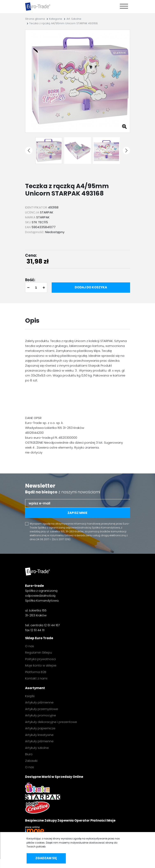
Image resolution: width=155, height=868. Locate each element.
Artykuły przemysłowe (42, 709)
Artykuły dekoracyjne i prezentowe (51, 722)
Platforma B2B (36, 672)
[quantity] (36, 288)
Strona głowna (35, 19)
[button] (29, 151)
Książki (30, 696)
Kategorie (56, 19)
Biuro (29, 754)
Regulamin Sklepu (38, 652)
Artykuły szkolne (37, 748)
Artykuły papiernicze (40, 728)
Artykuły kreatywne (39, 735)
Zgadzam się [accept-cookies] (46, 858)
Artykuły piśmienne (39, 702)
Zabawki (31, 761)
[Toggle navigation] (123, 7)
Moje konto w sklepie (41, 665)
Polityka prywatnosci (40, 659)
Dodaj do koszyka (91, 287)
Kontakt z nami (36, 678)
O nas (30, 646)
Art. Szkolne (74, 19)
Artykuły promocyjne (41, 715)
